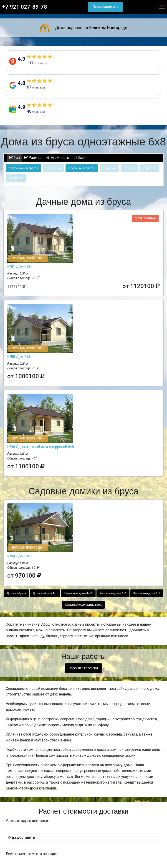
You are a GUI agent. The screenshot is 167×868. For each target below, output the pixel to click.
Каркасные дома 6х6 (113, 593)
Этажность (58, 158)
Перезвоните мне (105, 7)
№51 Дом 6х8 (19, 267)
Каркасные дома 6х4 (147, 593)
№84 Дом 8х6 (19, 556)
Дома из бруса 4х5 (45, 593)
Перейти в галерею (83, 668)
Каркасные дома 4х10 (78, 593)
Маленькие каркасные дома (83, 605)
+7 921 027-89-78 (25, 7)
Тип (15, 158)
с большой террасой (82, 168)
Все (79, 158)
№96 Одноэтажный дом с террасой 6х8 (41, 447)
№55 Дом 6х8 (19, 357)
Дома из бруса (16, 593)
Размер (33, 158)
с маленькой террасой (23, 168)
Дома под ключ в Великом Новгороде (83, 28)
